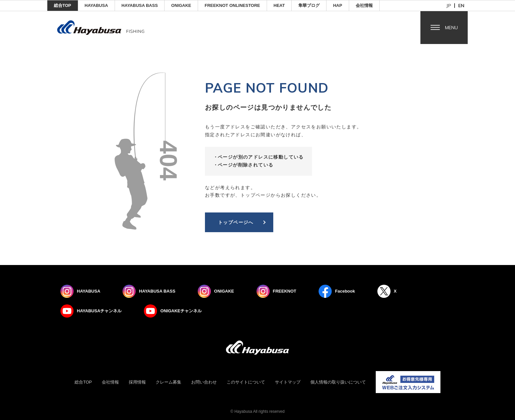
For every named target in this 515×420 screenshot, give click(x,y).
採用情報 (137, 382)
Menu (451, 28)
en (461, 6)
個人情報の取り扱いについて (338, 382)
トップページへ (236, 222)
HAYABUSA (96, 5)
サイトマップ (288, 382)
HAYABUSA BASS (140, 5)
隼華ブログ (309, 5)
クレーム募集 (168, 382)
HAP (337, 5)
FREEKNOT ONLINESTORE (232, 5)
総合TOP (63, 5)
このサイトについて (246, 382)
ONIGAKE (181, 5)
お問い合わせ (204, 382)
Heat (279, 5)
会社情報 (364, 5)
